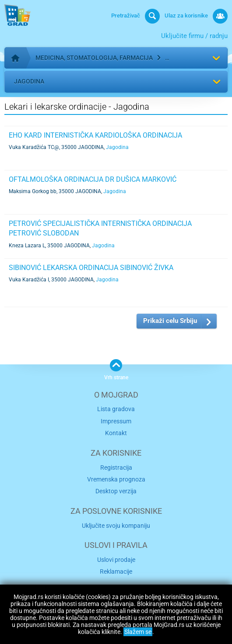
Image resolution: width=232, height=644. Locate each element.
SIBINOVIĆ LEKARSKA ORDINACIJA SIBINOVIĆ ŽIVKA (91, 268)
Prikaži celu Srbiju (170, 321)
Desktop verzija (116, 491)
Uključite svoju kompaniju (116, 526)
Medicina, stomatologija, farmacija (94, 58)
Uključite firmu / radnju (194, 36)
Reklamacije (116, 571)
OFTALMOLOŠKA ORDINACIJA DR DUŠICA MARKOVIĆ (93, 179)
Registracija (116, 467)
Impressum (116, 421)
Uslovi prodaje (116, 560)
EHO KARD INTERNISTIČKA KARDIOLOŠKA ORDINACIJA (95, 135)
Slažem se (138, 632)
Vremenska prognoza (116, 479)
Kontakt (116, 433)
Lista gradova (116, 409)
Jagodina (29, 81)
